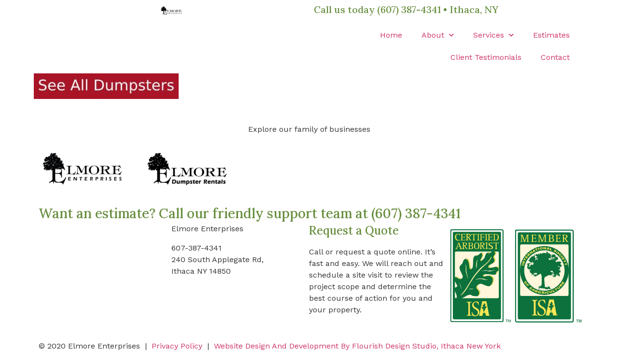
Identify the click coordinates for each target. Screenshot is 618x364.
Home (391, 35)
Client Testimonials (486, 57)
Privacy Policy (177, 346)
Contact (555, 57)
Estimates (551, 35)
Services (493, 35)
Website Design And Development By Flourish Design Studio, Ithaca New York (357, 346)
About (438, 35)
